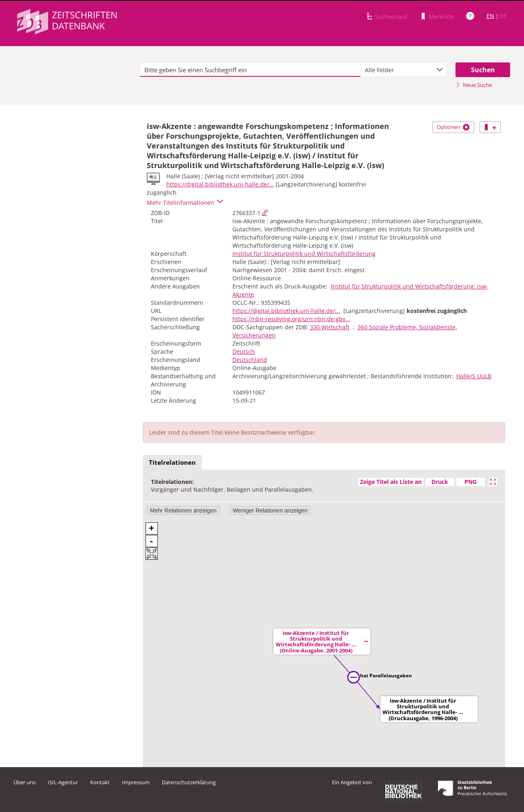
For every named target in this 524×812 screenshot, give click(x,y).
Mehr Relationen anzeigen (183, 510)
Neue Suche (474, 85)
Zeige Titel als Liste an (391, 482)
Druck (440, 482)
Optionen (453, 127)
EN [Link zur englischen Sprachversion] (490, 16)
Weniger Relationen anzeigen (270, 510)
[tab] (172, 463)
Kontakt (100, 782)
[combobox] (404, 70)
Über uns (24, 782)
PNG (471, 482)
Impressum (136, 782)
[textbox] (251, 70)
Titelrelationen (172, 462)
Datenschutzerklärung (189, 782)
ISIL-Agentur (63, 782)
